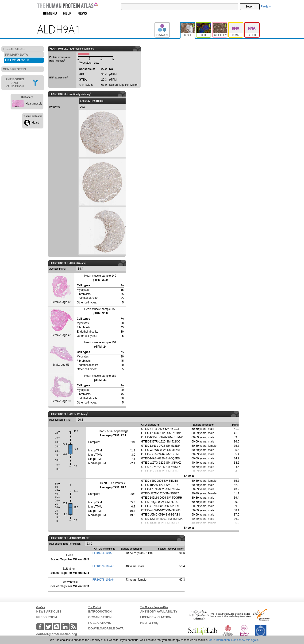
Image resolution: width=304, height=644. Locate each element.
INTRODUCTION (100, 611)
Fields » (266, 7)
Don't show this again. (245, 640)
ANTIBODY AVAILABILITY (159, 611)
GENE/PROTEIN (14, 69)
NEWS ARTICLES (49, 611)
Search (250, 7)
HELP (67, 13)
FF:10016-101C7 (103, 553)
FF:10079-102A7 (103, 566)
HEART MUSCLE (17, 60)
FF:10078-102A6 (103, 580)
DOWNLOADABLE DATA (106, 628)
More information (219, 640)
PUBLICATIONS (100, 623)
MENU (50, 13)
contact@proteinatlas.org (57, 634)
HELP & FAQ (149, 623)
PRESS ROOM (47, 617)
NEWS (82, 13)
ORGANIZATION (100, 617)
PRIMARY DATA (17, 55)
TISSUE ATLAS (14, 49)
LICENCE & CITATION (156, 617)
